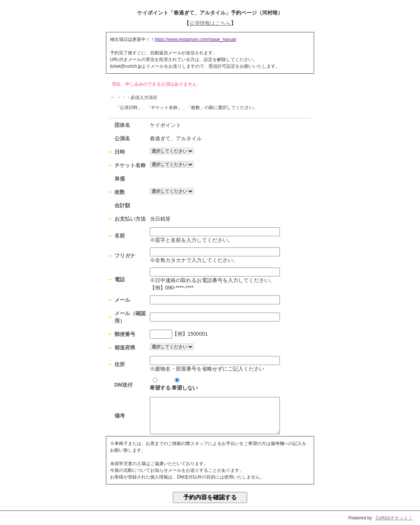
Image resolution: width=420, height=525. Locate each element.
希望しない (185, 384)
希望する (160, 384)
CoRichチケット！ (394, 518)
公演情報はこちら (210, 23)
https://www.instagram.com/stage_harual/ (195, 39)
